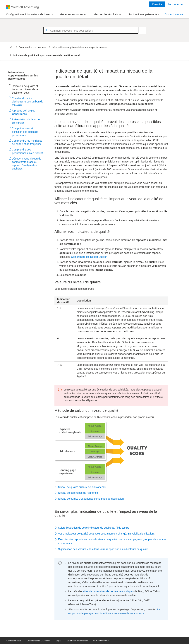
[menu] (29, 14)
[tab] (27, 14)
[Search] (140, 30)
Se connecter (175, 4)
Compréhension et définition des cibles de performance (25, 132)
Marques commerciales (78, 641)
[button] (111, 487)
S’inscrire (157, 4)
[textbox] (91, 30)
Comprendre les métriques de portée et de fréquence (27, 142)
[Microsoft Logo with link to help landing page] (22, 7)
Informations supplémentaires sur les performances (80, 47)
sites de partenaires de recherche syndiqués (108, 591)
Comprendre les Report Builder (89, 257)
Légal (58, 641)
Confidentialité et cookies (39, 641)
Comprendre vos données (32, 47)
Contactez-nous (174, 14)
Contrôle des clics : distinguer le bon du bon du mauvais (28, 102)
